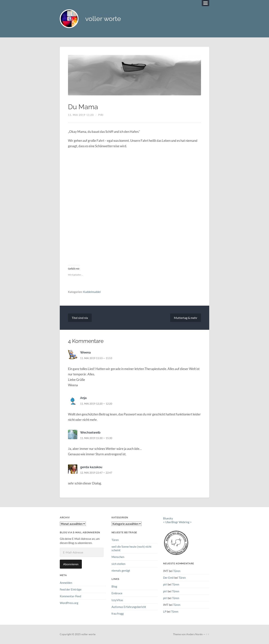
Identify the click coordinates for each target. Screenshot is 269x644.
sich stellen (118, 564)
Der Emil (168, 578)
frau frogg (118, 614)
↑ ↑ (208, 634)
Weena (85, 353)
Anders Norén (194, 634)
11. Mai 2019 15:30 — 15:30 (96, 438)
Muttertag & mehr (186, 318)
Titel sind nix (80, 318)
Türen (115, 540)
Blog (114, 586)
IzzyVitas (117, 600)
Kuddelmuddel (92, 292)
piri (101, 115)
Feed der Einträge (71, 589)
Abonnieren (71, 564)
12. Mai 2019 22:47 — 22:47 (96, 473)
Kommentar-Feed (70, 596)
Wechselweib (90, 432)
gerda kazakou (91, 467)
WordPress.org (69, 603)
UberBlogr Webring (177, 522)
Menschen (118, 557)
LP (165, 611)
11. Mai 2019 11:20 (81, 115)
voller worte (103, 19)
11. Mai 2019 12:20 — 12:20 (96, 404)
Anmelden (66, 583)
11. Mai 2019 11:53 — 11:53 (96, 358)
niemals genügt (121, 570)
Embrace (117, 593)
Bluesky (168, 518)
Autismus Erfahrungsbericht (129, 607)
